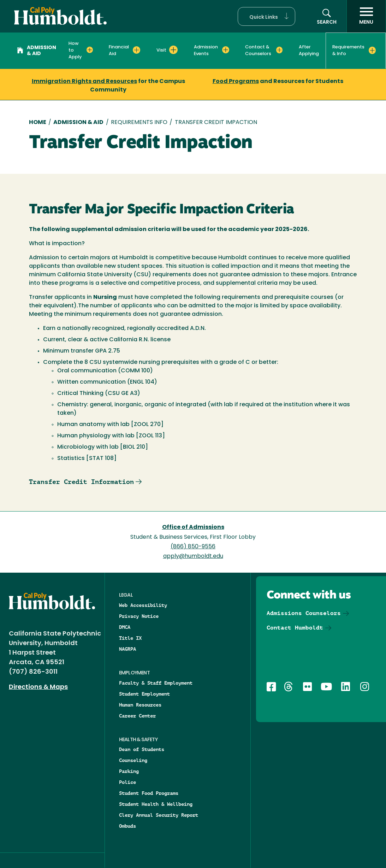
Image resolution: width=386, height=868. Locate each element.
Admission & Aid (37, 51)
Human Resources (140, 705)
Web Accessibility (143, 605)
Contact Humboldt (295, 628)
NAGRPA (127, 649)
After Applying (309, 51)
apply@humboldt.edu (193, 556)
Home (38, 123)
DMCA (125, 627)
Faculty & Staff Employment (156, 683)
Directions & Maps (38, 687)
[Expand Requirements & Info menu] (372, 50)
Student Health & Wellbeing (156, 804)
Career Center (137, 716)
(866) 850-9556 (193, 547)
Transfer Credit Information (81, 482)
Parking (129, 771)
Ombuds (127, 826)
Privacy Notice (139, 616)
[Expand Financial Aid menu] (136, 50)
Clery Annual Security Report (159, 815)
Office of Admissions (193, 527)
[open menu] (366, 16)
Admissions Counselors (304, 613)
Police (127, 782)
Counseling (133, 760)
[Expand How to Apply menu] (90, 50)
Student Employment (144, 694)
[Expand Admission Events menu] (226, 50)
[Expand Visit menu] (173, 50)
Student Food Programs (149, 793)
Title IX (130, 638)
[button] (266, 16)
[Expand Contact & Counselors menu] (280, 50)
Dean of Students (142, 749)
